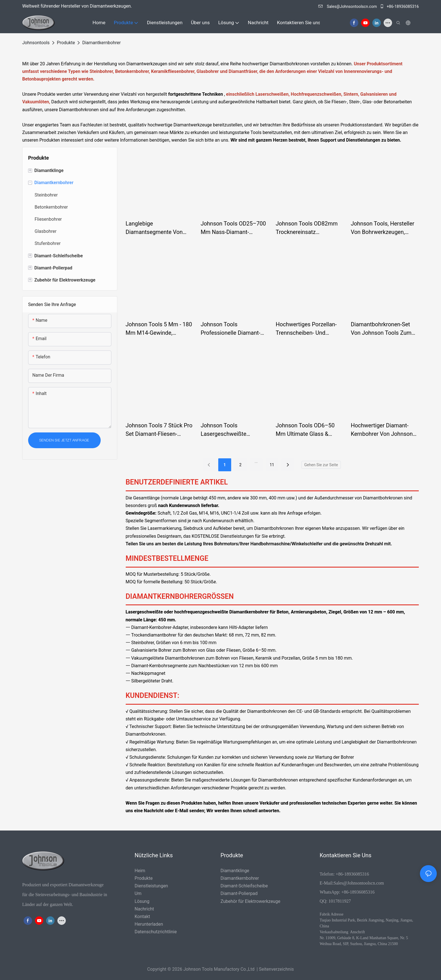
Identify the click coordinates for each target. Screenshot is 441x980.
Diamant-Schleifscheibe (244, 886)
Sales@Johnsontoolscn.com (348, 6)
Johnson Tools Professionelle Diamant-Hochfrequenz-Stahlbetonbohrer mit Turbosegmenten (230, 329)
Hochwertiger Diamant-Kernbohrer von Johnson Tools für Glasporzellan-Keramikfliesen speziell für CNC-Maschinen (384, 430)
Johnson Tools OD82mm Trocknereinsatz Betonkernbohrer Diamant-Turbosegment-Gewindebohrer (308, 228)
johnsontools (36, 43)
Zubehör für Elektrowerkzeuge (250, 901)
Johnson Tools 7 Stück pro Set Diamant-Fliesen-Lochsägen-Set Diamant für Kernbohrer (159, 430)
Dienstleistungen (151, 886)
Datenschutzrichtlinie (156, 932)
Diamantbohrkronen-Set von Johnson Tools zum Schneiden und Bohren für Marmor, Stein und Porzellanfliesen (384, 329)
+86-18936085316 (399, 6)
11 (272, 465)
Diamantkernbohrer (101, 43)
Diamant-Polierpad (239, 893)
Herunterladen (149, 924)
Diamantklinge (235, 871)
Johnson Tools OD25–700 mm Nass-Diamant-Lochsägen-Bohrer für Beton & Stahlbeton (233, 228)
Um (138, 893)
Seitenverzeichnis (276, 969)
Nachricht (144, 909)
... (256, 461)
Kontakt (142, 917)
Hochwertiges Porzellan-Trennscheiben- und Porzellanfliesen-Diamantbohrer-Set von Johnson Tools (306, 329)
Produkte (66, 43)
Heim (140, 871)
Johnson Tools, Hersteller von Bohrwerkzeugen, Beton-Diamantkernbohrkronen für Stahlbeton (382, 228)
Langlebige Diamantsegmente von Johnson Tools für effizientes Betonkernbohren (154, 228)
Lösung (142, 901)
